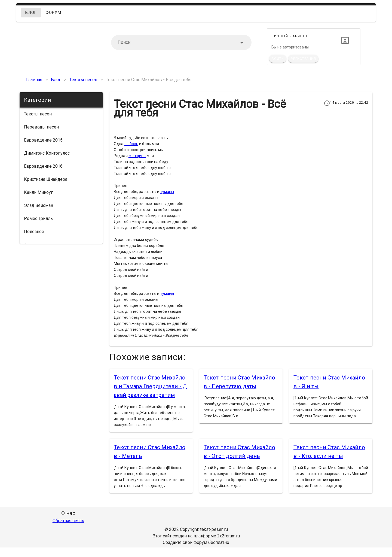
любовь (131, 144)
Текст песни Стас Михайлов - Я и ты (329, 382)
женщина (137, 156)
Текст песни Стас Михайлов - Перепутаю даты (239, 382)
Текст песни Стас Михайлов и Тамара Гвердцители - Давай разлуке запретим (151, 386)
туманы (167, 192)
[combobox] (181, 42)
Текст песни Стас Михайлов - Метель (150, 452)
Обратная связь (68, 521)
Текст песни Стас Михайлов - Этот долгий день (239, 452)
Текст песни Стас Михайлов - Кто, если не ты (329, 452)
